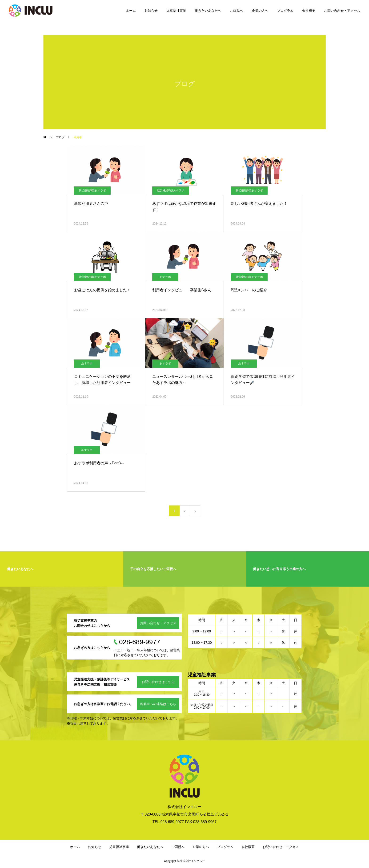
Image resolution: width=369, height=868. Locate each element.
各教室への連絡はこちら (158, 704)
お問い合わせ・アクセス (342, 11)
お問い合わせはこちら (158, 682)
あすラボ (165, 277)
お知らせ (151, 11)
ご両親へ (237, 11)
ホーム (131, 11)
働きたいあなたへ (208, 11)
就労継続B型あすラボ (92, 190)
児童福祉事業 (176, 11)
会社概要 (309, 11)
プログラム (285, 11)
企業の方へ (260, 11)
